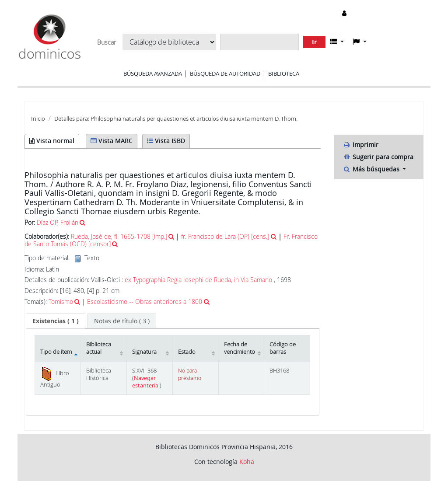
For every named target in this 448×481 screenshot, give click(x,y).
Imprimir (361, 145)
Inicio (38, 119)
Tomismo (61, 301)
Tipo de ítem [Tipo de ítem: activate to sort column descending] (56, 352)
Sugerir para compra (378, 157)
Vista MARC (112, 141)
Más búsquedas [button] (372, 169)
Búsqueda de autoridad (225, 73)
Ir (314, 42)
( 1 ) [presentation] (56, 321)
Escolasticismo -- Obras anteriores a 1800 (145, 301)
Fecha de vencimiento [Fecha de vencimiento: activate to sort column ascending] (240, 348)
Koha (247, 462)
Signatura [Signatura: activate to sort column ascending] (144, 352)
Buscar (107, 42)
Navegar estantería (146, 382)
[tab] (56, 321)
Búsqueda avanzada (153, 73)
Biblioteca (284, 73)
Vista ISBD (166, 141)
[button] (337, 42)
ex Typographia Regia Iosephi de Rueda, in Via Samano (198, 280)
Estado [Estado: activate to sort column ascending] (187, 352)
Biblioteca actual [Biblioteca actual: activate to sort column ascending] (99, 348)
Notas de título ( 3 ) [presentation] (122, 321)
